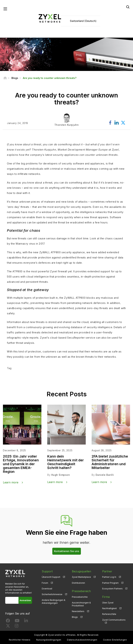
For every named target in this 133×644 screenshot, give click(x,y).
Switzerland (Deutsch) (83, 21)
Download (47, 589)
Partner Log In (109, 577)
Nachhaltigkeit (109, 608)
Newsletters (78, 611)
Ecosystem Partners (112, 589)
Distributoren (78, 583)
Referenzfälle (109, 614)
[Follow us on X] (8, 627)
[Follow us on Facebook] (8, 621)
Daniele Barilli (105, 475)
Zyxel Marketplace (81, 577)
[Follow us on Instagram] (17, 627)
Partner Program (110, 583)
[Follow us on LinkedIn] (26, 621)
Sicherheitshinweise (52, 594)
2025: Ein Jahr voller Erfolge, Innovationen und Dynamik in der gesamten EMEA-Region (21, 464)
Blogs (75, 617)
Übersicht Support (51, 577)
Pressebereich (81, 591)
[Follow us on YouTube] (17, 621)
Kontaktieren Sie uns (67, 551)
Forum (45, 583)
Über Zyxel (108, 603)
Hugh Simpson (61, 475)
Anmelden (25, 600)
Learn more (11, 482)
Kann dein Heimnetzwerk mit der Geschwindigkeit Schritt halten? (66, 462)
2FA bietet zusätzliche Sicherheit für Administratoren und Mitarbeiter (110, 462)
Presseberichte (80, 597)
